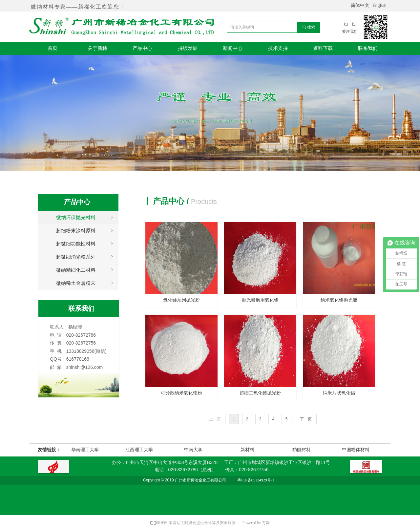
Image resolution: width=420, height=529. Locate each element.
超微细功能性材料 (85, 244)
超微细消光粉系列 (85, 257)
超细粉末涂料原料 (85, 231)
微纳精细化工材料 (85, 270)
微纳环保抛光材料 (85, 218)
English (379, 5)
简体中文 (360, 5)
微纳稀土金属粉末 (85, 283)
